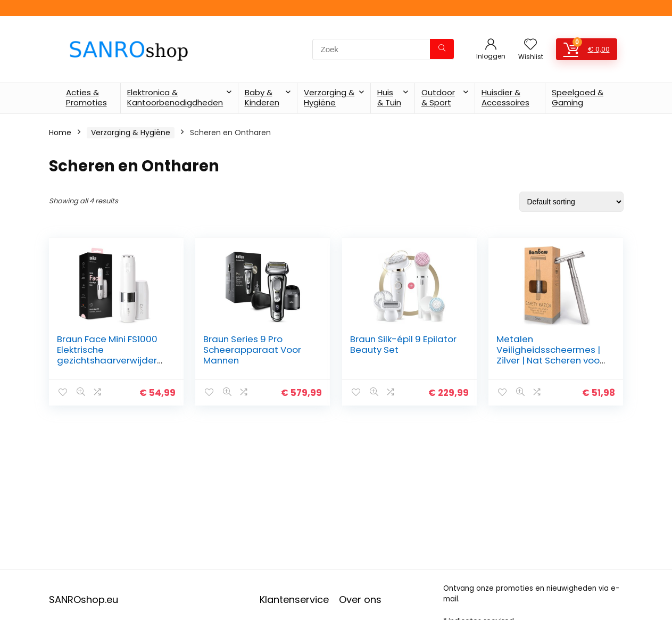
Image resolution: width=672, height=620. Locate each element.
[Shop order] (571, 202)
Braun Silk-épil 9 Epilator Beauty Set (403, 344)
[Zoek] (442, 49)
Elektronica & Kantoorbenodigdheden (175, 97)
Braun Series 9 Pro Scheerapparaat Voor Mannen (252, 350)
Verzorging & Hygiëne (329, 97)
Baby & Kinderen (262, 97)
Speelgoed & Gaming (578, 97)
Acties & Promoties (86, 97)
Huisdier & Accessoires (505, 97)
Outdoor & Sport (438, 97)
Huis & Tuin (389, 97)
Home (60, 133)
